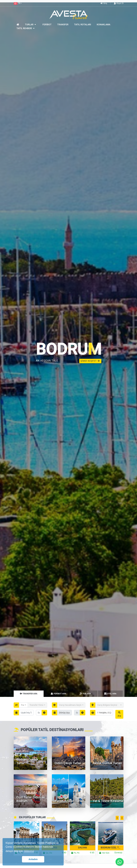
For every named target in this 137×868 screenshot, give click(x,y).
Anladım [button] (33, 859)
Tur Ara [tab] (85, 694)
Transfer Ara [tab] (29, 694)
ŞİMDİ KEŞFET (90, 361)
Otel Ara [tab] (110, 694)
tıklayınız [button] (29, 851)
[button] (18, 3)
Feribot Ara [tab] (58, 694)
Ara (119, 714)
